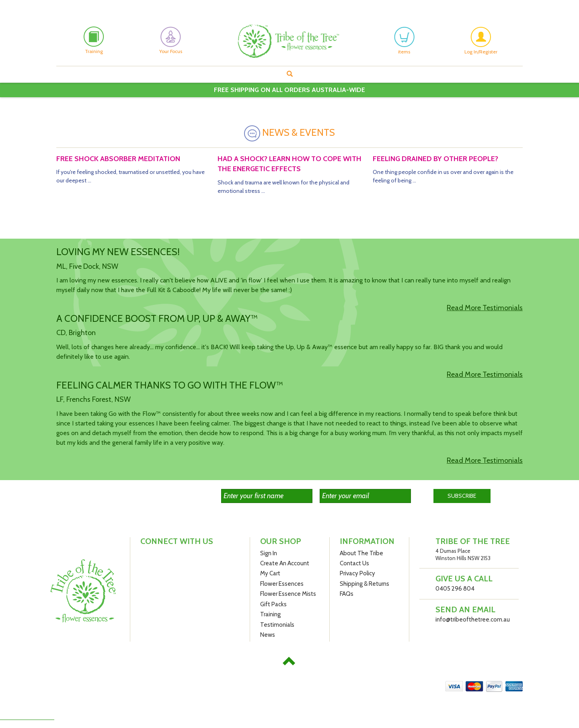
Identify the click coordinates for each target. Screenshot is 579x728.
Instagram (75, 7)
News (268, 635)
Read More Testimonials (485, 308)
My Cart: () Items (500, 6)
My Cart (270, 573)
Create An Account (442, 6)
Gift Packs (273, 604)
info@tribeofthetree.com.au (473, 620)
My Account (390, 6)
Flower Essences (282, 584)
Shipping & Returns (364, 584)
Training (270, 614)
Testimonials (277, 625)
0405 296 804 (455, 589)
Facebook (60, 7)
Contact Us (354, 563)
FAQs (347, 594)
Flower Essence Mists (288, 594)
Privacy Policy (357, 573)
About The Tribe (361, 553)
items (404, 41)
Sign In (269, 553)
